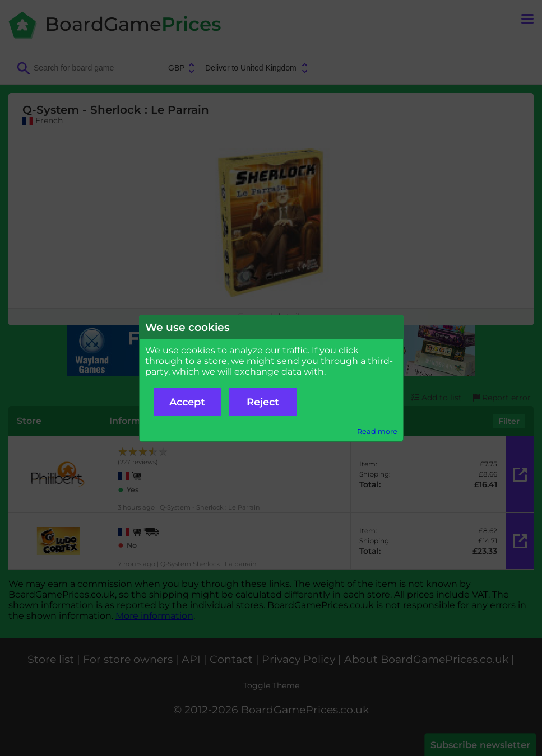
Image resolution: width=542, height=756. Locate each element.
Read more (377, 431)
